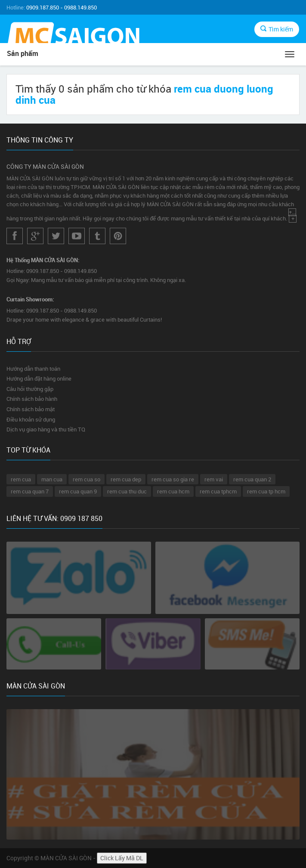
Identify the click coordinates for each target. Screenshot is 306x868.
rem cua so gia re (173, 479)
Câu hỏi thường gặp (30, 389)
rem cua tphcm (218, 491)
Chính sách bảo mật (31, 409)
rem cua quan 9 (78, 491)
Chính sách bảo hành (32, 399)
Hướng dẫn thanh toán (33, 369)
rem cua (21, 479)
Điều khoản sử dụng (31, 419)
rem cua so (87, 479)
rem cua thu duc (127, 491)
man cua (52, 479)
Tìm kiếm (277, 29)
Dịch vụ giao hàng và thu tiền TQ (46, 429)
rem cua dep (126, 479)
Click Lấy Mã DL (122, 858)
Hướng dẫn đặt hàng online (39, 378)
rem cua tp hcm (266, 491)
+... (292, 212)
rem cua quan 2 (252, 479)
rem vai (214, 479)
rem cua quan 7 (30, 491)
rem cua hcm (173, 491)
